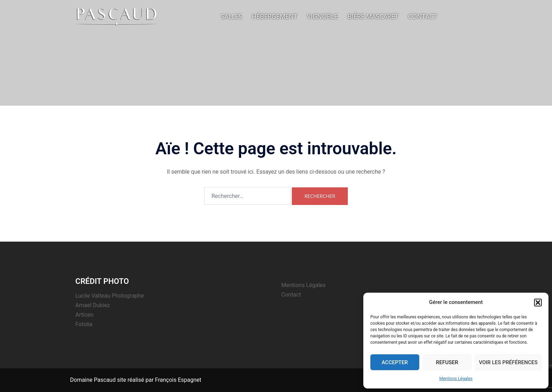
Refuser (447, 362)
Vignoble (322, 16)
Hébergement (274, 16)
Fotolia (84, 324)
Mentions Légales (456, 379)
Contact (422, 16)
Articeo (84, 315)
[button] (538, 303)
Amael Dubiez (93, 305)
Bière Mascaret (373, 16)
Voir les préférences (508, 362)
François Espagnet (178, 380)
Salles (231, 16)
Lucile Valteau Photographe (110, 296)
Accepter (395, 362)
